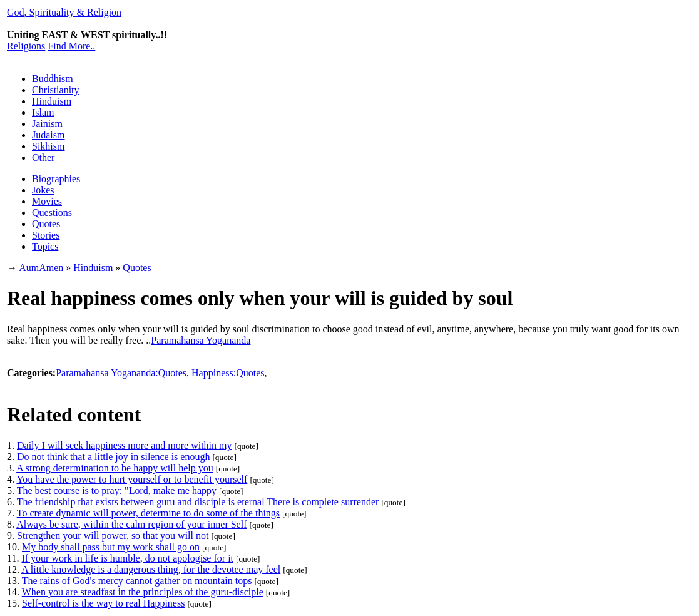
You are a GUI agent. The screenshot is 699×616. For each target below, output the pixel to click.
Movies (47, 201)
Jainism (47, 124)
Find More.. (71, 46)
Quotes (46, 224)
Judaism (48, 135)
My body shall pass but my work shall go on (111, 547)
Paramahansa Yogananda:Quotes (121, 373)
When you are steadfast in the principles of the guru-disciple (143, 592)
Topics (45, 246)
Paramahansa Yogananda (201, 340)
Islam (43, 112)
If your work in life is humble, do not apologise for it (127, 558)
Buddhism (53, 79)
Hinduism (52, 101)
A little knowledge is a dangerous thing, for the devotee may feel (151, 569)
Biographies (56, 179)
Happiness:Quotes (228, 373)
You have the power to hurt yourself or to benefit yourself (132, 479)
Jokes (43, 190)
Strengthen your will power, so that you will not (113, 536)
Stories (46, 235)
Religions (26, 46)
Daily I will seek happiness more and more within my (124, 445)
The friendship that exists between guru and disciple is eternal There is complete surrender (198, 502)
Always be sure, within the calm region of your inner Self (131, 524)
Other (43, 157)
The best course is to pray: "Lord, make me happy (117, 490)
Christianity (56, 90)
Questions (52, 213)
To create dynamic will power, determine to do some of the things (148, 513)
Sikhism (48, 146)
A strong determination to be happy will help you (115, 468)
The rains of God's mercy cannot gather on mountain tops (137, 581)
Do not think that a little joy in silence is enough (113, 457)
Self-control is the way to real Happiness (103, 603)
